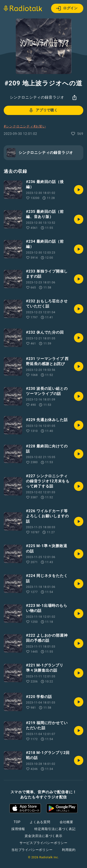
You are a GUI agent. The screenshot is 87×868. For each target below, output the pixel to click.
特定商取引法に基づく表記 (55, 829)
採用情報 (18, 829)
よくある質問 (40, 822)
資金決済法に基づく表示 (43, 836)
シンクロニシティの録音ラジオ (37, 97)
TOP (17, 822)
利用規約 (69, 850)
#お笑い (40, 126)
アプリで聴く (43, 110)
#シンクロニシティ (19, 126)
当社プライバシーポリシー (32, 850)
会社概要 (66, 822)
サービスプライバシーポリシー (43, 843)
